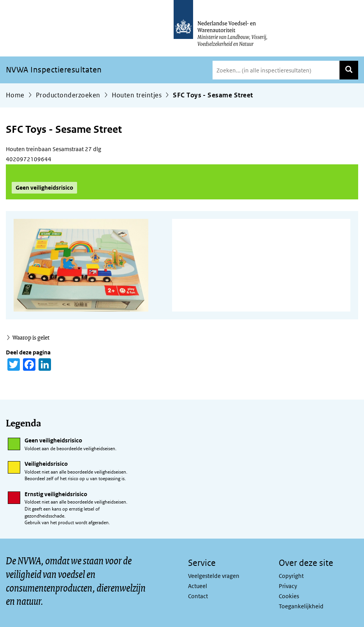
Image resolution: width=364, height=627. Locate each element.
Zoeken (349, 70)
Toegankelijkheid (301, 606)
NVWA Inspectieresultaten (54, 70)
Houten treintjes (137, 95)
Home (15, 95)
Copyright (291, 576)
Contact (198, 596)
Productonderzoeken (68, 95)
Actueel (198, 586)
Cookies (289, 596)
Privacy (288, 586)
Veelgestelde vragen (214, 576)
